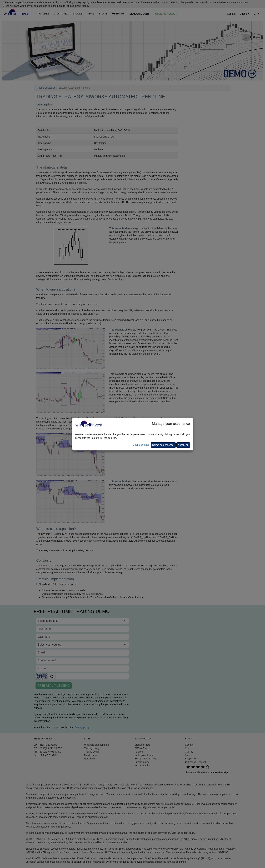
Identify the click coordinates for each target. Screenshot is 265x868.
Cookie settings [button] (141, 445)
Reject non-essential (163, 445)
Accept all (183, 445)
